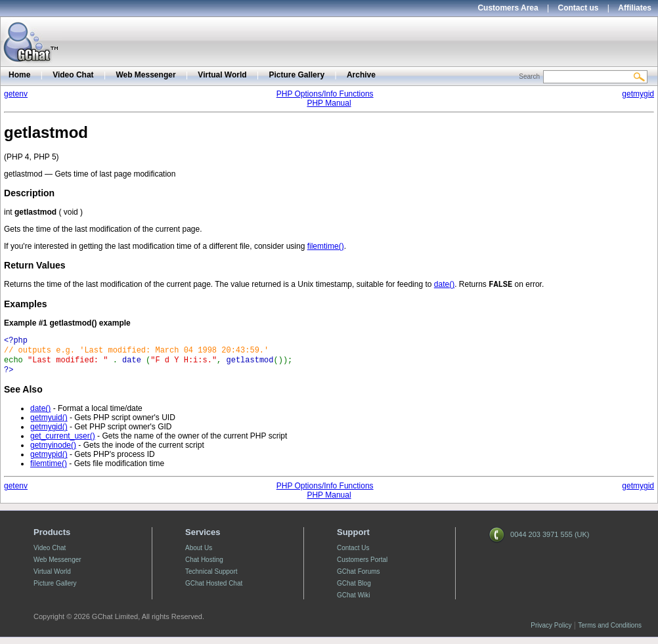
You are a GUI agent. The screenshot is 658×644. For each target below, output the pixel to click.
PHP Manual (329, 103)
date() (444, 286)
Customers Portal (362, 566)
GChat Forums (359, 578)
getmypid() (49, 461)
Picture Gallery (296, 75)
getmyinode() (53, 452)
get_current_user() (63, 442)
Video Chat (73, 75)
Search (529, 76)
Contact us (579, 8)
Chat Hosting (204, 566)
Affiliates (635, 8)
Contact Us (353, 554)
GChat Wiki (354, 602)
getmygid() (49, 433)
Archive (361, 75)
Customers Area (508, 8)
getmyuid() (49, 424)
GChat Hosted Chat (214, 590)
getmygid (638, 94)
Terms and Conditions (610, 632)
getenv (16, 94)
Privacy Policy (551, 632)
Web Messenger (145, 75)
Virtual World (222, 75)
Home (19, 75)
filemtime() (326, 246)
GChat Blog (354, 590)
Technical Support (211, 578)
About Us (199, 554)
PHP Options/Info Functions (325, 94)
